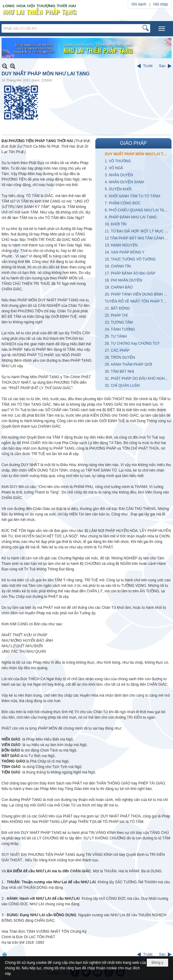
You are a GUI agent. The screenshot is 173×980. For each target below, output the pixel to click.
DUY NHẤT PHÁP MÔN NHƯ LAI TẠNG (137, 154)
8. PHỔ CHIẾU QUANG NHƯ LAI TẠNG (137, 210)
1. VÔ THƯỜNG (118, 161)
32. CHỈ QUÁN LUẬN (122, 386)
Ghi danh (139, 4)
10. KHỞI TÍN (116, 224)
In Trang (5, 955)
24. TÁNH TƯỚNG (120, 329)
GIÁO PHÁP (133, 143)
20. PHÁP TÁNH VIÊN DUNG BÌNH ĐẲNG (137, 294)
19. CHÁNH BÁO (119, 287)
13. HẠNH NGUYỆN (121, 245)
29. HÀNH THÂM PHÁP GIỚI (128, 364)
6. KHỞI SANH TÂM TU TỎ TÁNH (132, 196)
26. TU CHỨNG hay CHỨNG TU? (132, 343)
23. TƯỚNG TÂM (119, 322)
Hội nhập (161, 4)
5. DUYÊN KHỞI (118, 189)
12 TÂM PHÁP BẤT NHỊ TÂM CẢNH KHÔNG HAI (137, 238)
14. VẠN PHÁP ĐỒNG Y (125, 252)
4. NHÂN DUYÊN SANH (124, 182)
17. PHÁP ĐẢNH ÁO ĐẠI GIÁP (130, 273)
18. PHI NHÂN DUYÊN (124, 280)
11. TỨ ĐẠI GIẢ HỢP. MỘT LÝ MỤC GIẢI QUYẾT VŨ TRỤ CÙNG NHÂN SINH (137, 231)
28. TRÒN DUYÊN (120, 357)
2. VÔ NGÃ (114, 168)
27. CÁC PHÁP (117, 350)
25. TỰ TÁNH (116, 336)
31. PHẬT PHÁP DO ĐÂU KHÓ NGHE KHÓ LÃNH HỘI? (137, 379)
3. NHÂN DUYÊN (119, 175)
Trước (148, 66)
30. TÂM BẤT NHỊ (119, 372)
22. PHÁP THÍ (116, 315)
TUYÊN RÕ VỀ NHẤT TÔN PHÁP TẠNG (137, 301)
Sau (162, 66)
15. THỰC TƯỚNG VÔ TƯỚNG (130, 259)
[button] (162, 29)
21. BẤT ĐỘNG (117, 308)
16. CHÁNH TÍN (118, 266)
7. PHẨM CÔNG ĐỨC (123, 203)
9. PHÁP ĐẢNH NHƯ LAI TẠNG (131, 217)
